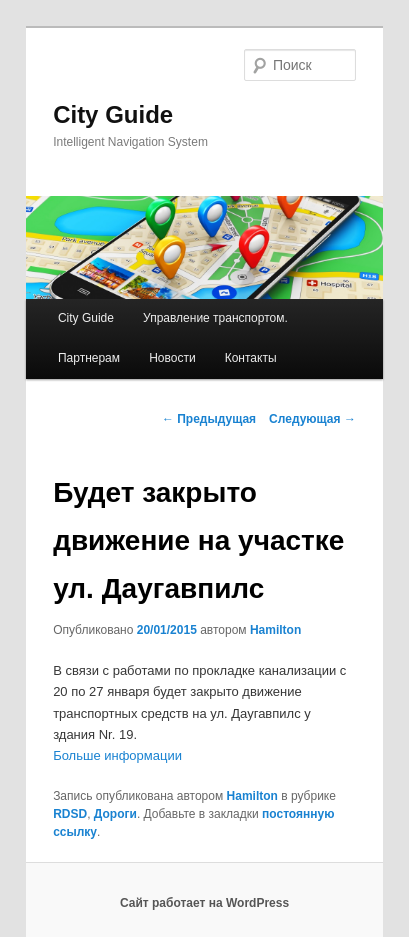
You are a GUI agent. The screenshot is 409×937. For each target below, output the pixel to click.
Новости (172, 358)
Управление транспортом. (215, 318)
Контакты (251, 358)
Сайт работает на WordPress (204, 903)
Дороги (115, 814)
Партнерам (89, 358)
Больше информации (117, 755)
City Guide (113, 114)
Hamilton (275, 630)
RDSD (70, 814)
